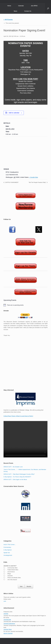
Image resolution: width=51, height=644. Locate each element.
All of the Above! (12, 580)
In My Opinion (8, 550)
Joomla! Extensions (9, 624)
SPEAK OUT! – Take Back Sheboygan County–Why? (19, 474)
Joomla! (6, 614)
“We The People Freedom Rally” (37, 182)
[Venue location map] (25, 151)
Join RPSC (34, 6)
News (15, 11)
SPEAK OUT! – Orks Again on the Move (15, 480)
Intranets (10, 576)
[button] (48, 8)
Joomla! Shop (8, 629)
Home (9, 6)
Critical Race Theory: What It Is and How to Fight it (18, 416)
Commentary (7, 547)
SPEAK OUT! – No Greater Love (13, 467)
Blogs (9, 574)
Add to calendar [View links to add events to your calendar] (14, 113)
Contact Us (28, 11)
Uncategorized (8, 555)
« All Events (8, 20)
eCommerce (11, 572)
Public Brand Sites (13, 570)
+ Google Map (33, 177)
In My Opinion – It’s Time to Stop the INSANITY (17, 477)
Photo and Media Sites (14, 578)
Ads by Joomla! (8, 633)
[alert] (25, 305)
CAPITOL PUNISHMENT (12, 182)
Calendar (21, 6)
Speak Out (7, 553)
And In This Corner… (10, 545)
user (5, 601)
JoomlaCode (7, 620)
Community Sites (12, 568)
